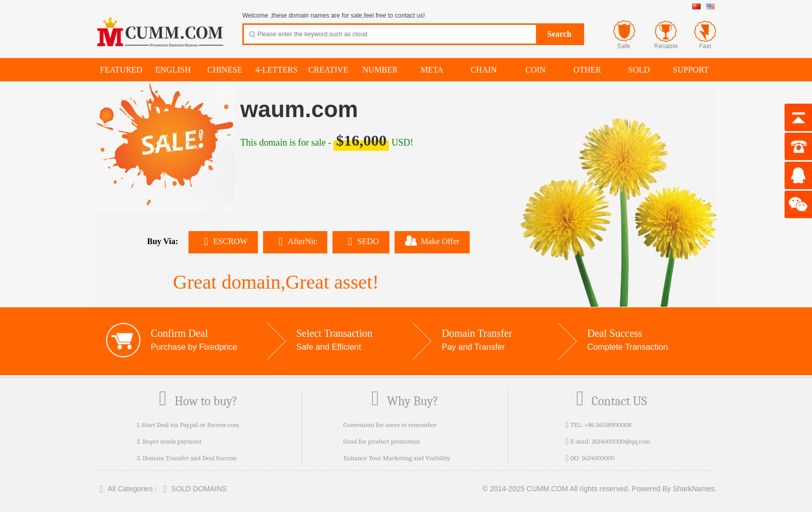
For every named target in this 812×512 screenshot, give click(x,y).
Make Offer (432, 240)
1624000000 (598, 458)
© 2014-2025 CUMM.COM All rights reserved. (556, 489)
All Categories (124, 489)
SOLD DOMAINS (193, 489)
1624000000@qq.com (621, 441)
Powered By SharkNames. (674, 489)
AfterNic (295, 241)
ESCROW (223, 241)
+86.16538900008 (608, 425)
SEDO (361, 241)
